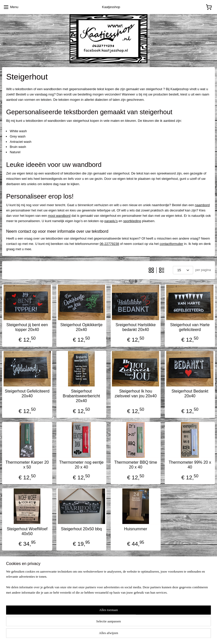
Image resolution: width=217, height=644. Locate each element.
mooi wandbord (59, 216)
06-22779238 (110, 244)
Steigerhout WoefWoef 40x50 (27, 531)
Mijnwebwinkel (157, 635)
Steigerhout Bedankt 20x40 (190, 394)
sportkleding (132, 221)
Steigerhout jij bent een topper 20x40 (27, 327)
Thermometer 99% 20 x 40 (190, 465)
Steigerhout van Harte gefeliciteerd (190, 327)
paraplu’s (111, 221)
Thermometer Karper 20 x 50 (27, 465)
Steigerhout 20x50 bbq (81, 529)
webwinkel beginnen (118, 635)
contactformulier (171, 244)
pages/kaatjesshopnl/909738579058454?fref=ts (46, 609)
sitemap (92, 635)
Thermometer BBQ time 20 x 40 (136, 465)
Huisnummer (136, 529)
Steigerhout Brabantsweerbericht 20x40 (81, 396)
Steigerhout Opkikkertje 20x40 (81, 327)
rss (101, 635)
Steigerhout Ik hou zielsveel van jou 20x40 (136, 394)
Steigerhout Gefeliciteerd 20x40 (27, 394)
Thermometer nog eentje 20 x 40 (81, 465)
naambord (202, 205)
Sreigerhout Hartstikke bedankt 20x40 (136, 327)
